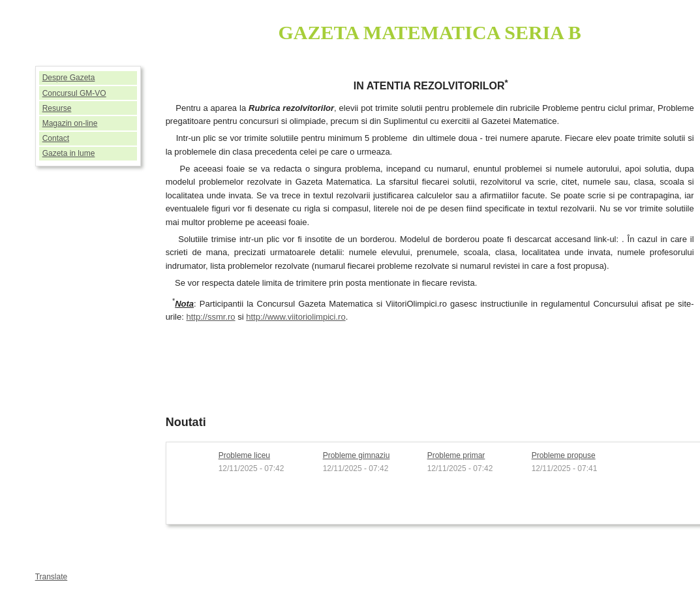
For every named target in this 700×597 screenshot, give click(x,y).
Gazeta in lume (69, 153)
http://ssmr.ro (210, 317)
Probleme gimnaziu (357, 455)
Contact (56, 138)
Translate (52, 577)
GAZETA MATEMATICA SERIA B (430, 32)
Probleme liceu (244, 455)
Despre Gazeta (69, 78)
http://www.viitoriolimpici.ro (296, 317)
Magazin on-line (70, 123)
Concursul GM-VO (74, 93)
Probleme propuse (564, 455)
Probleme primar (456, 455)
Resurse (57, 108)
